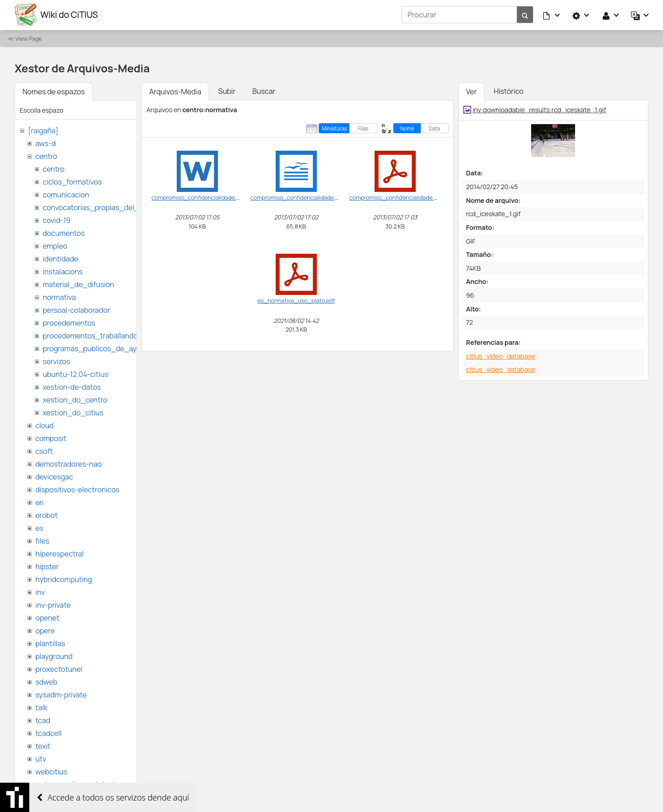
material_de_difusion (78, 284)
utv (41, 758)
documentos (64, 233)
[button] (552, 15)
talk (41, 707)
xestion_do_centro (75, 399)
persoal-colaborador (76, 310)
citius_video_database (501, 356)
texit (43, 746)
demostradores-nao (68, 463)
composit (51, 438)
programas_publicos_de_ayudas (98, 348)
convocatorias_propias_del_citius (100, 207)
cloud (44, 425)
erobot (46, 515)
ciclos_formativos (72, 181)
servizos (56, 361)
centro (46, 156)
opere (45, 630)
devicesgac (54, 476)
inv (40, 592)
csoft (44, 451)
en (39, 502)
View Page (28, 38)
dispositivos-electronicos (77, 489)
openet (47, 617)
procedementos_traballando (90, 335)
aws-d (45, 143)
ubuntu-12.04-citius (75, 374)
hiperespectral (59, 553)
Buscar (264, 91)
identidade (60, 258)
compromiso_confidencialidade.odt (297, 197)
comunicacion (66, 194)
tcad (43, 720)
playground (54, 656)
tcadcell (48, 733)
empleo (55, 245)
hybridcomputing (64, 579)
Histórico (508, 91)
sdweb (46, 681)
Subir (227, 91)
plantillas (50, 643)
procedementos (69, 322)
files (42, 540)
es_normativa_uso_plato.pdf (296, 300)
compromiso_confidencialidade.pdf (396, 197)
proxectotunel (59, 669)
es (39, 528)
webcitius (51, 771)
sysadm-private (61, 694)
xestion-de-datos (72, 387)
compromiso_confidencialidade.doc (199, 197)
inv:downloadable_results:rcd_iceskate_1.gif (539, 109)
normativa (59, 297)
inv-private (53, 605)
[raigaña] (43, 130)
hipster (47, 566)
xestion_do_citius (73, 412)
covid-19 (57, 220)
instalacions (62, 271)
